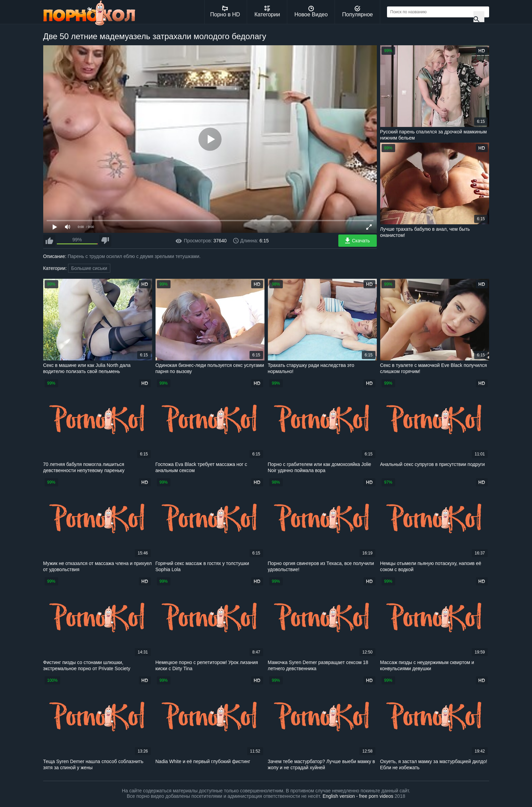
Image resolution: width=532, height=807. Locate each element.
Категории (267, 12)
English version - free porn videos (358, 796)
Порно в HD (225, 12)
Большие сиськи (89, 268)
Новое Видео (311, 12)
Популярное (357, 12)
